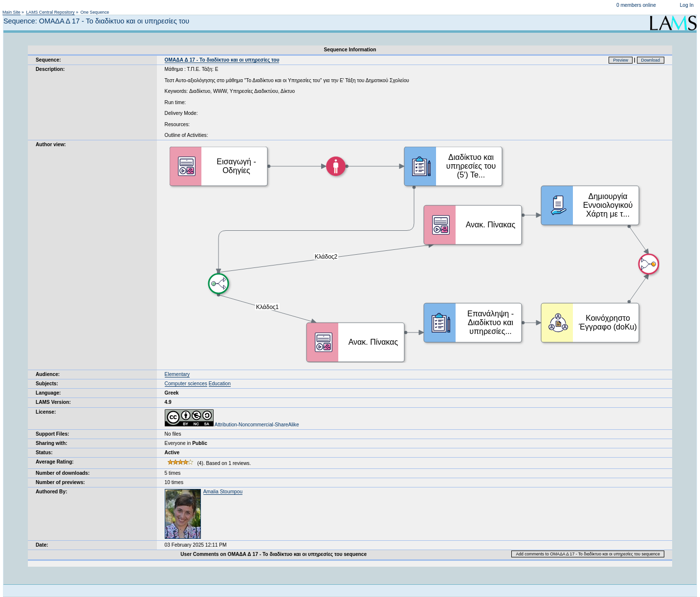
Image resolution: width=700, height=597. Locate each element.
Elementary (177, 374)
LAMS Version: (53, 402)
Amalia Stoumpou (223, 492)
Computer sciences (186, 384)
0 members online (636, 5)
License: (46, 412)
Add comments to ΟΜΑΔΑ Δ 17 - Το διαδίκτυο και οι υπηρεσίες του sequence (588, 554)
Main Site (11, 12)
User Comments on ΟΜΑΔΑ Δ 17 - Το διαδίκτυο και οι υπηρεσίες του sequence (273, 554)
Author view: (51, 144)
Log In (687, 5)
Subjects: (47, 384)
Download (651, 60)
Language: (48, 393)
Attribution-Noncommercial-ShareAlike (232, 425)
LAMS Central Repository (50, 12)
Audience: (48, 374)
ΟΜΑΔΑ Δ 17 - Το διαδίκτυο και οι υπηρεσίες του (222, 60)
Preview (621, 60)
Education (220, 384)
